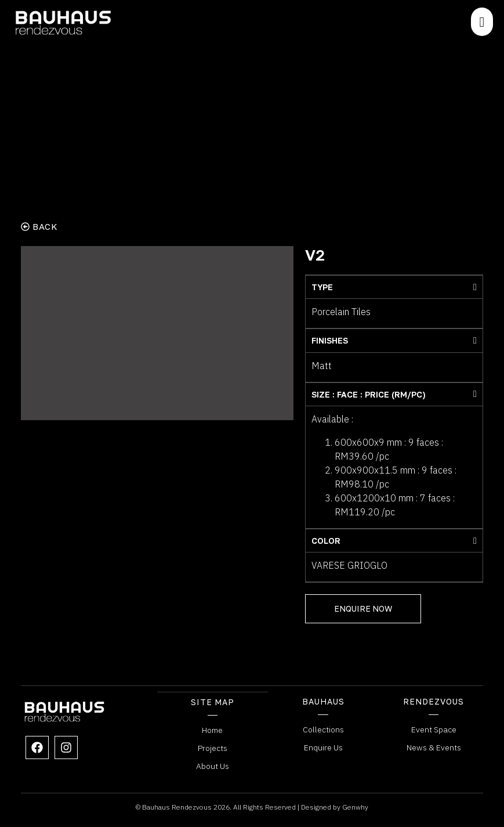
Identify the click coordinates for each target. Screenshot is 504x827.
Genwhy (355, 806)
